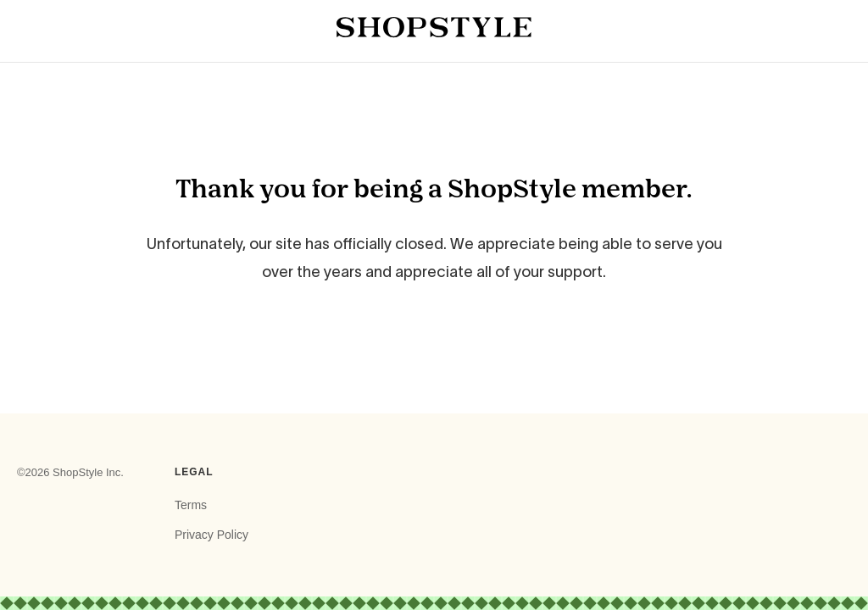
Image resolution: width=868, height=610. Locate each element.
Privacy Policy (211, 535)
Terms (191, 505)
